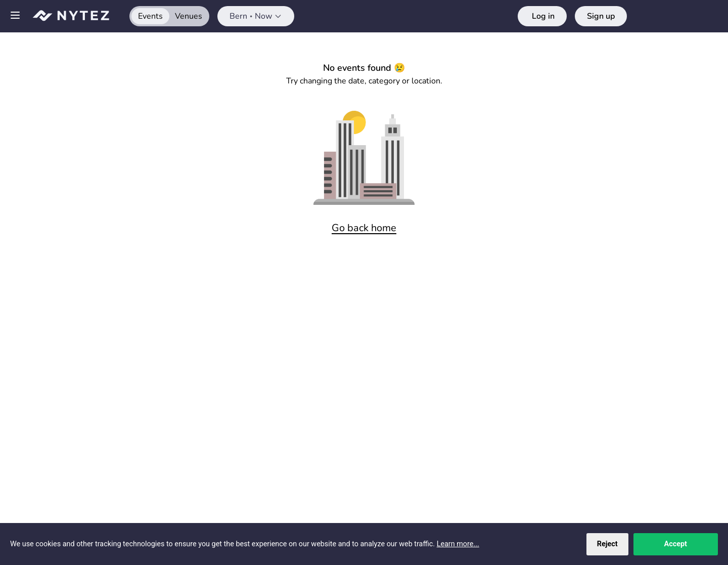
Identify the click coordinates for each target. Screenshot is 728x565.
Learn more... (458, 544)
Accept (676, 544)
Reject (607, 544)
